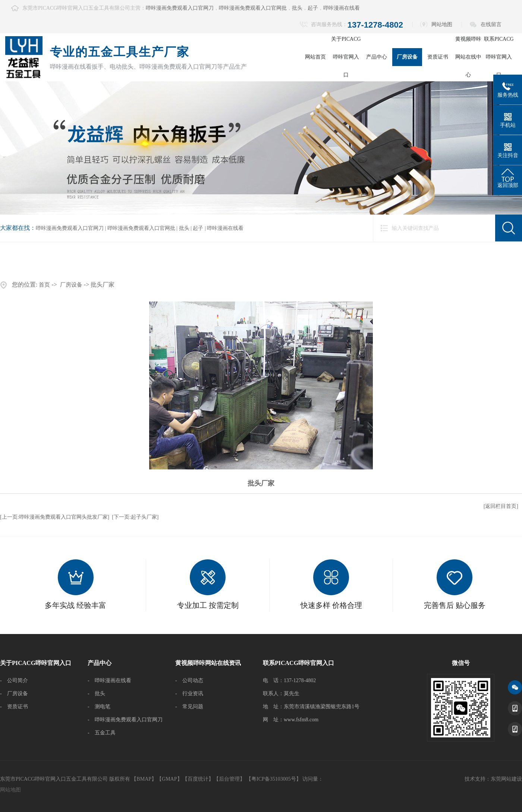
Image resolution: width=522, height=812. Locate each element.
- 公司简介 (14, 680)
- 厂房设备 (14, 694)
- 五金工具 (102, 733)
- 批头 (96, 694)
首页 (44, 285)
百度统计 (198, 779)
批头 (297, 8)
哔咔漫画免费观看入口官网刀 (180, 8)
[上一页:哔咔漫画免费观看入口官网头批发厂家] (55, 517)
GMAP (169, 779)
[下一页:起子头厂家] (135, 517)
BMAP (144, 779)
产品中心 (377, 57)
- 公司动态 (189, 680)
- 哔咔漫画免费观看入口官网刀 (125, 720)
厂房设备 (407, 57)
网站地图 (442, 24)
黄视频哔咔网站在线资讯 (208, 663)
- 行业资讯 (189, 694)
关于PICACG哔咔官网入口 (346, 57)
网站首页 (315, 57)
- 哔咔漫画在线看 (109, 680)
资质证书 (438, 57)
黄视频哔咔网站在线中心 (468, 57)
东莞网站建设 (506, 779)
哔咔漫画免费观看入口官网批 (253, 8)
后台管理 (229, 779)
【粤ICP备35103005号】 (274, 779)
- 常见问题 (189, 707)
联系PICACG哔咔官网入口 (499, 57)
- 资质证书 (14, 707)
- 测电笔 (99, 707)
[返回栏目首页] (501, 506)
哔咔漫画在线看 (342, 8)
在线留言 (491, 24)
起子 (313, 8)
